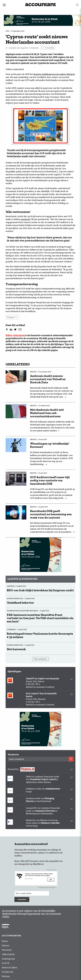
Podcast (6, 976)
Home (5, 941)
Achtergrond (8, 959)
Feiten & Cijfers (10, 968)
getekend (26, 219)
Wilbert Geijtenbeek (15, 335)
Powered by (40, 769)
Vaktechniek (8, 954)
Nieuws (6, 946)
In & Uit (6, 963)
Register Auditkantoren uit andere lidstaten (54, 74)
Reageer (12, 317)
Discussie (7, 950)
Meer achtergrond (41, 659)
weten (67, 302)
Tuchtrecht (8, 972)
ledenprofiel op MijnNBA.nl (30, 864)
